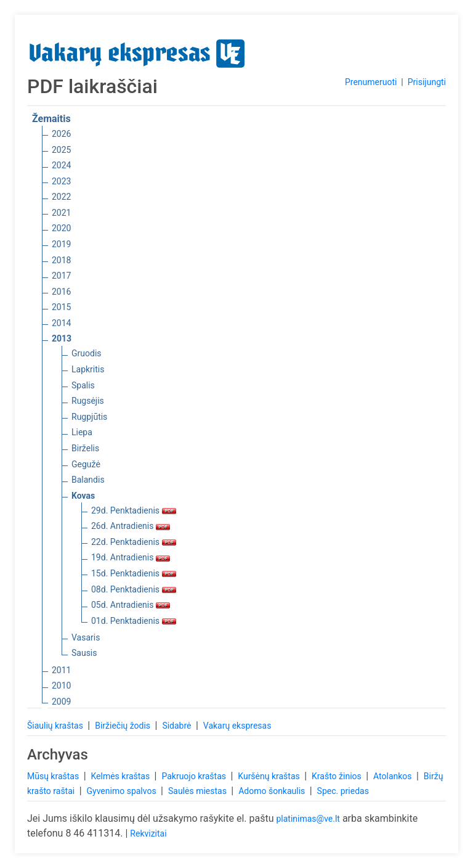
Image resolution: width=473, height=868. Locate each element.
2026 (61, 134)
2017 (61, 276)
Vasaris (86, 637)
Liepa (82, 432)
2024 (61, 165)
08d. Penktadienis (134, 589)
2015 (61, 307)
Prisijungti (427, 82)
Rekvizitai (148, 833)
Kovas (83, 496)
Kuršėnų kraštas (270, 776)
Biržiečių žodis (123, 726)
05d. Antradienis (131, 605)
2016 (61, 292)
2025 (61, 150)
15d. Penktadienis (134, 573)
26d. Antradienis (131, 526)
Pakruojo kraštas (195, 776)
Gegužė (86, 464)
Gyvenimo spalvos (123, 791)
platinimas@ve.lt (308, 819)
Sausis (84, 653)
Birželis (85, 448)
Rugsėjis (88, 401)
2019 (61, 244)
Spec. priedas (343, 791)
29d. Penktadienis (134, 510)
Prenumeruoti (371, 82)
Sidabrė (178, 726)
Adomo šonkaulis (273, 791)
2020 (61, 228)
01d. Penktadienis (134, 621)
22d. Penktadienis (134, 542)
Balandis (88, 480)
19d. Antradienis (131, 557)
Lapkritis (88, 369)
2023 (61, 181)
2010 (61, 686)
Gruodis (87, 353)
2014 (61, 323)
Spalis (83, 385)
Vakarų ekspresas (237, 726)
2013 (62, 338)
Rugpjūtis (89, 417)
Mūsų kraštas (54, 776)
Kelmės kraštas (121, 776)
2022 (61, 197)
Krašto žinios (338, 776)
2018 (61, 260)
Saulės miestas (198, 791)
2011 (61, 670)
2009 (61, 702)
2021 (61, 213)
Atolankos (394, 776)
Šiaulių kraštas (56, 726)
